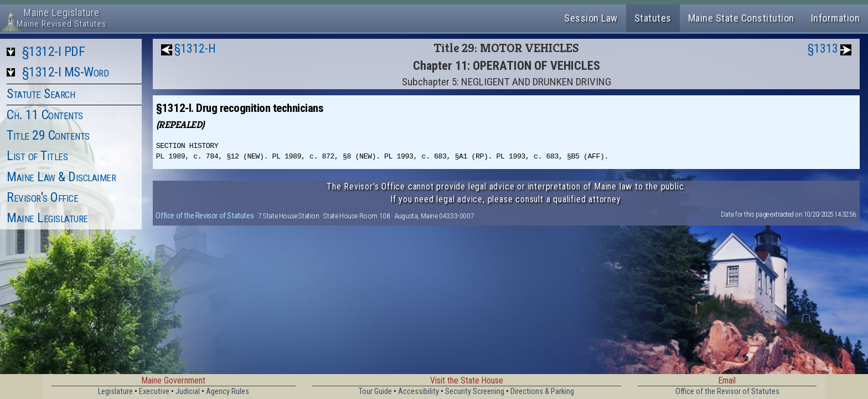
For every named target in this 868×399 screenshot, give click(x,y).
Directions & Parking (542, 392)
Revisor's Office (42, 197)
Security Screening (475, 392)
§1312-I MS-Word (66, 72)
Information (836, 18)
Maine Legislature (47, 218)
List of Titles (37, 156)
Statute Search (41, 94)
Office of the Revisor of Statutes (205, 216)
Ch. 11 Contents (45, 115)
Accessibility (418, 392)
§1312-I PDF (54, 52)
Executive (154, 392)
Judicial (188, 392)
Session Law (591, 18)
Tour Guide (375, 392)
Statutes (653, 18)
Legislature (115, 392)
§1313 (823, 48)
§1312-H (195, 48)
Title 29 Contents (48, 135)
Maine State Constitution (741, 18)
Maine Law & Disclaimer (61, 177)
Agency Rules (228, 392)
